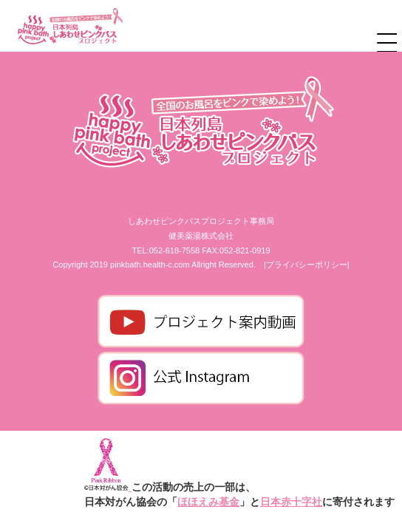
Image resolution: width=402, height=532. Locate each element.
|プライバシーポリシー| (307, 265)
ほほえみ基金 (208, 502)
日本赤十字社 (291, 502)
